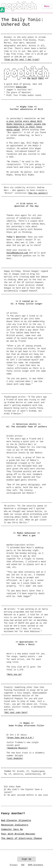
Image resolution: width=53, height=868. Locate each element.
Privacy (14, 865)
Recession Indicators (15, 825)
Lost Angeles (15, 758)
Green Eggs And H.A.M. (20, 738)
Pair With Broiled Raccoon (18, 834)
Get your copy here (16, 713)
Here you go (14, 674)
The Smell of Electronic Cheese (21, 838)
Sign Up (26, 859)
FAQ (23, 865)
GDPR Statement (36, 865)
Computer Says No (12, 830)
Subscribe (21, 87)
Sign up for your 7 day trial (22, 60)
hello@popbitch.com (17, 253)
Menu (47, 6)
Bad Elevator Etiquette (16, 821)
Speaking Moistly (17, 748)
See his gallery (38, 193)
